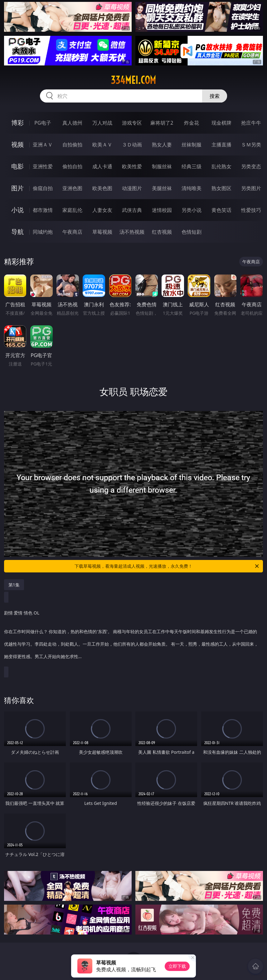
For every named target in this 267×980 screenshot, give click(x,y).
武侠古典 (132, 210)
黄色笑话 (221, 210)
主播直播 (221, 145)
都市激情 (43, 210)
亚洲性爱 (43, 166)
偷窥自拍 (43, 188)
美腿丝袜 (162, 188)
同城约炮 (43, 232)
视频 (17, 144)
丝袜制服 (192, 145)
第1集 (14, 585)
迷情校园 (162, 210)
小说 (17, 210)
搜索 (215, 96)
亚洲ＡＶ (43, 145)
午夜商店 (72, 232)
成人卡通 (102, 166)
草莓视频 (102, 232)
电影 (17, 166)
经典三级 (192, 166)
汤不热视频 (132, 232)
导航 (17, 232)
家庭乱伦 (72, 210)
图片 (17, 188)
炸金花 (192, 123)
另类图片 (251, 188)
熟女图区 (221, 188)
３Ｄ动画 (132, 145)
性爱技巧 (251, 210)
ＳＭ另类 (251, 145)
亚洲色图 (72, 188)
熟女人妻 (162, 145)
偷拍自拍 (72, 166)
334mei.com (133, 80)
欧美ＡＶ (102, 145)
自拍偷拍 (72, 145)
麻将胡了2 (162, 123)
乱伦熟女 (221, 166)
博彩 (17, 123)
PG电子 (43, 123)
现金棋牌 (221, 123)
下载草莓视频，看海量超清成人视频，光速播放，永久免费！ (167, 566)
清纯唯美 (192, 188)
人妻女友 (102, 210)
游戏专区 (132, 123)
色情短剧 (192, 232)
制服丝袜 (162, 166)
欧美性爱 (132, 166)
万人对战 (102, 123)
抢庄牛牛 (251, 123)
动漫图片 (132, 188)
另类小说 (192, 210)
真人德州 (72, 123)
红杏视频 (162, 232)
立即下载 (177, 966)
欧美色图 (102, 188)
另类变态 (251, 166)
